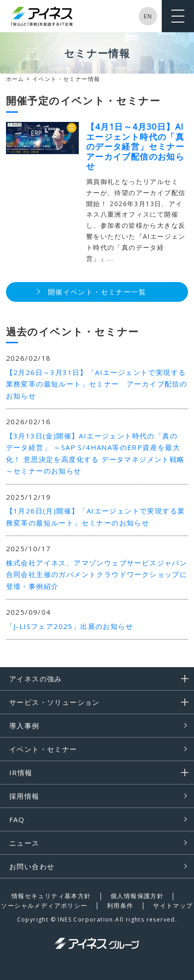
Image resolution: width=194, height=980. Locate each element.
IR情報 (21, 772)
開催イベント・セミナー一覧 (97, 292)
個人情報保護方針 (137, 896)
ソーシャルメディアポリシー (44, 905)
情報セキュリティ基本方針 (51, 896)
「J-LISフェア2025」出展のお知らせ (70, 626)
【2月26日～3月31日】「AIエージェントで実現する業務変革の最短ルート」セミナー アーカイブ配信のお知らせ (97, 384)
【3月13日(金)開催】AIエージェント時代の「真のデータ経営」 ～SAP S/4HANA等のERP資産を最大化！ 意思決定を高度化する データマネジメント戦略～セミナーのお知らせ (95, 453)
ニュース (24, 843)
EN (148, 16)
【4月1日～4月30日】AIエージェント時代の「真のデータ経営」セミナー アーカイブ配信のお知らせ (140, 146)
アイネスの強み (36, 679)
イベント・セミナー (43, 749)
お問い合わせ (32, 866)
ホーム (15, 79)
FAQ (17, 819)
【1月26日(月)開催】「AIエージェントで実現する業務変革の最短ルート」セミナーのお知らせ (96, 517)
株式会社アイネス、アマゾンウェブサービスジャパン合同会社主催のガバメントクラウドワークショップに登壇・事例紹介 (97, 574)
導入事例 (24, 726)
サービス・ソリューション (55, 702)
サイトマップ (173, 905)
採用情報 (24, 796)
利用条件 (120, 905)
